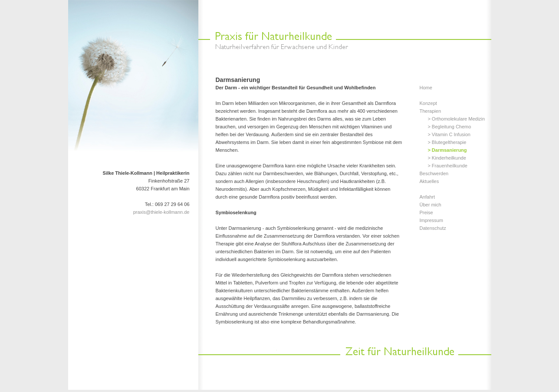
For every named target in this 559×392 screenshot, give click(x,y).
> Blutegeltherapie (447, 142)
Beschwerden (434, 173)
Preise (426, 212)
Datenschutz (433, 228)
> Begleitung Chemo (449, 127)
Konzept (428, 103)
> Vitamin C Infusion (449, 134)
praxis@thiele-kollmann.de (161, 212)
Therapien (431, 111)
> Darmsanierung (447, 150)
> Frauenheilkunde (447, 166)
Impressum (431, 220)
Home (426, 88)
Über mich (431, 205)
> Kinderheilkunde (447, 158)
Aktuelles (429, 181)
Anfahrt (427, 197)
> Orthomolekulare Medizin (456, 119)
